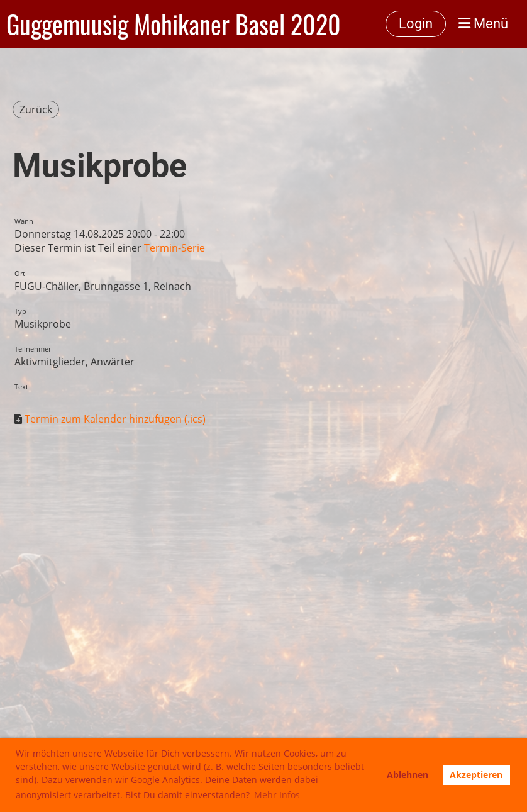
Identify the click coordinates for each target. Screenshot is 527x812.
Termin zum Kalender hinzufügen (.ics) (115, 419)
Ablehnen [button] (408, 775)
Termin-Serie (175, 248)
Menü (483, 24)
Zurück (36, 109)
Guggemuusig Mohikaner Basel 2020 (174, 24)
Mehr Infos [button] (277, 795)
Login (416, 24)
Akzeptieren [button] (476, 775)
